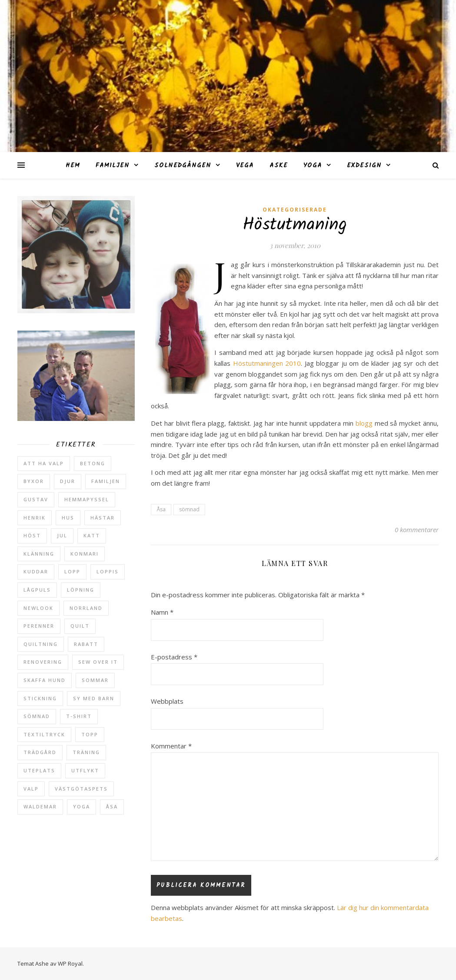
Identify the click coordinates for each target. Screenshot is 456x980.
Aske (279, 166)
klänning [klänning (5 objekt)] (39, 554)
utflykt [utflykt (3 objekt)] (85, 770)
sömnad (189, 509)
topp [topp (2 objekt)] (90, 734)
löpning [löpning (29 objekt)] (81, 590)
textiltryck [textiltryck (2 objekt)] (44, 734)
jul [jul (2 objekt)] (62, 535)
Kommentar (171, 746)
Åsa (161, 509)
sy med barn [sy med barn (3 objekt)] (94, 698)
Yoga (313, 166)
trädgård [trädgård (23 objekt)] (40, 752)
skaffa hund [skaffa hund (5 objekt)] (45, 680)
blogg (365, 423)
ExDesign (364, 166)
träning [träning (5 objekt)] (86, 752)
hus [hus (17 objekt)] (68, 518)
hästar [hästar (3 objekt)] (103, 518)
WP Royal (70, 963)
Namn (162, 612)
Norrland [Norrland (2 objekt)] (86, 608)
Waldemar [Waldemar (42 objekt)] (40, 806)
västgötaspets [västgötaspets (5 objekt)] (81, 789)
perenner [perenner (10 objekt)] (39, 626)
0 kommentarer (417, 530)
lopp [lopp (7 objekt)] (72, 571)
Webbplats (167, 701)
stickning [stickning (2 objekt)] (40, 698)
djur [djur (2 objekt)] (68, 481)
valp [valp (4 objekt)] (31, 789)
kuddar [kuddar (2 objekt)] (36, 571)
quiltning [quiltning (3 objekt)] (41, 644)
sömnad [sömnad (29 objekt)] (37, 716)
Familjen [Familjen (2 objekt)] (106, 481)
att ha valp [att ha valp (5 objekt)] (44, 463)
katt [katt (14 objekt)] (92, 535)
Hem (73, 166)
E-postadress (174, 657)
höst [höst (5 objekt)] (32, 535)
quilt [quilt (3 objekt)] (80, 626)
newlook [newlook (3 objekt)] (38, 608)
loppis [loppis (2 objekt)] (108, 571)
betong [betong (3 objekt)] (93, 463)
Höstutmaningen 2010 (267, 363)
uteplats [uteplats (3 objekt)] (39, 770)
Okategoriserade (295, 210)
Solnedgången (183, 166)
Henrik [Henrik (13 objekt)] (35, 518)
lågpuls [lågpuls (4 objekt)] (37, 590)
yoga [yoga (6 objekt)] (82, 806)
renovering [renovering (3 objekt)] (43, 662)
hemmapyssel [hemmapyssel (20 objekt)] (87, 499)
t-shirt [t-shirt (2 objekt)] (79, 716)
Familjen (113, 166)
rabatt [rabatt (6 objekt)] (86, 644)
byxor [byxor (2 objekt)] (34, 481)
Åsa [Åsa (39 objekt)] (112, 806)
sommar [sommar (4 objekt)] (95, 680)
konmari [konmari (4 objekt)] (85, 554)
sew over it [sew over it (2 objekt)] (98, 662)
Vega (245, 166)
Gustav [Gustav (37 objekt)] (36, 499)
